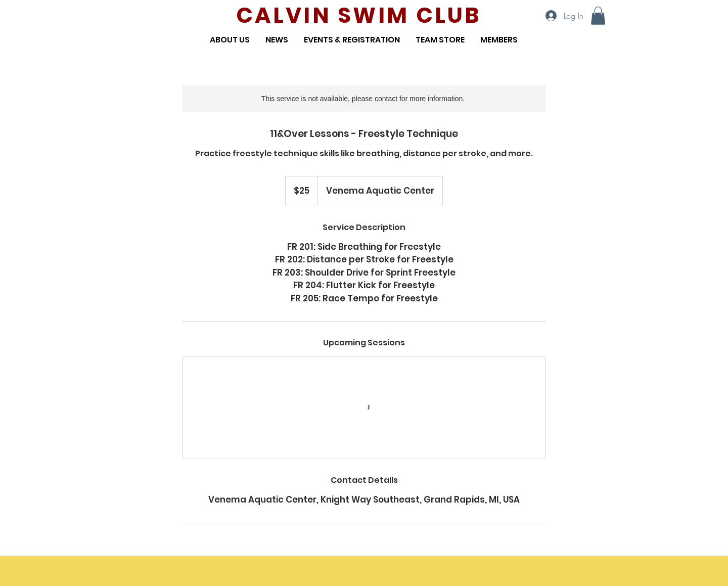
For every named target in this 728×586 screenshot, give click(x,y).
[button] (598, 16)
